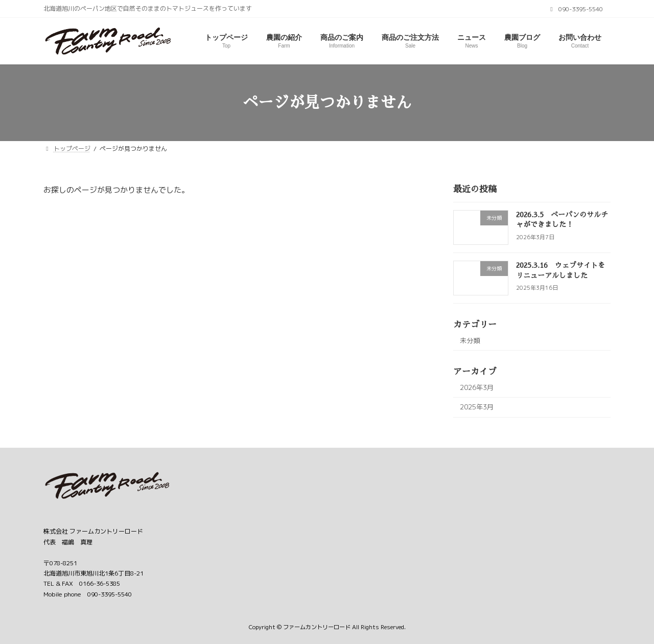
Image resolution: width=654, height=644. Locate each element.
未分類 (470, 340)
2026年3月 (477, 387)
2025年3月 (477, 407)
